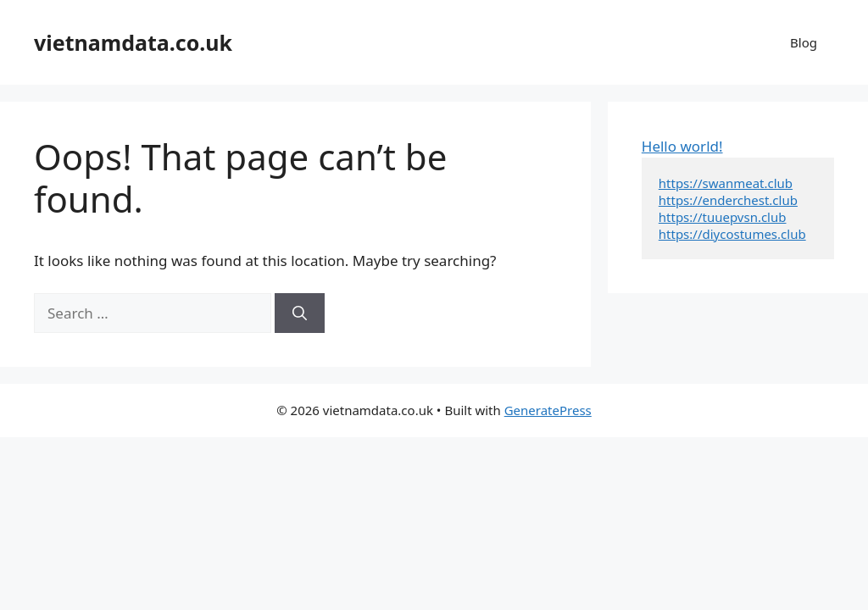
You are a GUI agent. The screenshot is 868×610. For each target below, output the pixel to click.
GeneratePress (548, 410)
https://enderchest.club (728, 200)
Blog (804, 42)
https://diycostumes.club (732, 234)
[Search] (300, 313)
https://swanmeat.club (726, 183)
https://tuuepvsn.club (723, 217)
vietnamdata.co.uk (133, 42)
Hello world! (682, 146)
